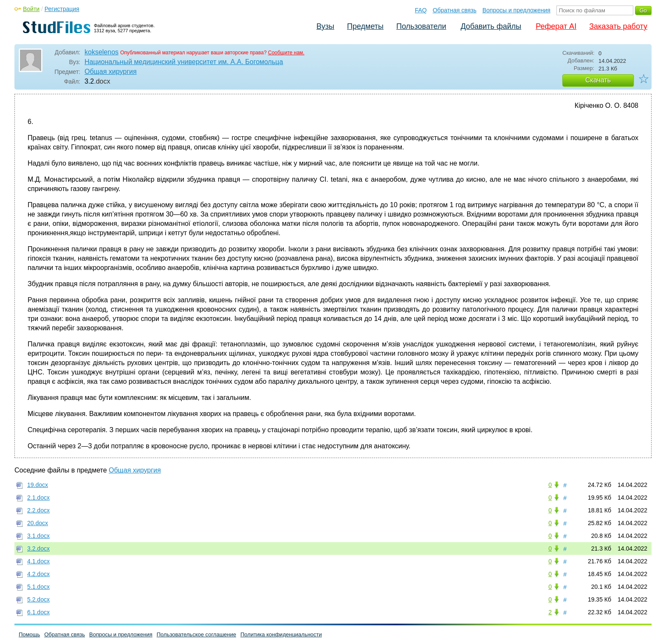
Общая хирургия (111, 72)
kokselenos (102, 52)
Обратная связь (455, 10)
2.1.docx (38, 498)
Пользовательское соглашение (196, 634)
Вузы (325, 26)
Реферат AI (556, 26)
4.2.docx (38, 574)
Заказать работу (618, 26)
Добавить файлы (491, 26)
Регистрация (62, 9)
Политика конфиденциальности (281, 634)
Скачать (598, 80)
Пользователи (421, 26)
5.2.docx (38, 599)
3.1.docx (38, 536)
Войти (31, 9)
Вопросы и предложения (516, 10)
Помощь (29, 634)
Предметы (365, 26)
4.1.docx (38, 561)
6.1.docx (38, 612)
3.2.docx (38, 548)
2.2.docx (38, 510)
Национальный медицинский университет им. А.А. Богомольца (184, 62)
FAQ (421, 10)
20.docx (38, 523)
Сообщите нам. (286, 53)
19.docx (38, 485)
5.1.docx (38, 587)
